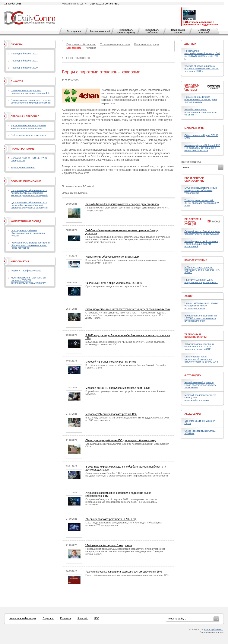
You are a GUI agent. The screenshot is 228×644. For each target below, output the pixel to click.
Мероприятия (20, 261)
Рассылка (66, 618)
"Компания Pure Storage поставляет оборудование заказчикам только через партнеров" (30, 245)
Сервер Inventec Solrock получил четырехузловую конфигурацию (202, 233)
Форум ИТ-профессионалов (26, 271)
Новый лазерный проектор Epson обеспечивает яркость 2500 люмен (200, 385)
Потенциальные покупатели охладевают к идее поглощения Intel (31, 92)
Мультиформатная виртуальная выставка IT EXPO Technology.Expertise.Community (28, 280)
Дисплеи (190, 44)
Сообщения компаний (26, 181)
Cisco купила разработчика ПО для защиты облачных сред (121, 440)
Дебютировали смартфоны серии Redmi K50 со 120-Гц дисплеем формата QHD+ (199, 347)
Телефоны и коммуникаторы (196, 336)
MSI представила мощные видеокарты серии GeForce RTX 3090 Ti (202, 270)
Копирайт (83, 618)
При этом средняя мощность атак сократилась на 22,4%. (116, 286)
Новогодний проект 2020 (24, 68)
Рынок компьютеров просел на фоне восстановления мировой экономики (31, 101)
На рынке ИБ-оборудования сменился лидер (112, 257)
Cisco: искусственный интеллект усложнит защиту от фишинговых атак (128, 309)
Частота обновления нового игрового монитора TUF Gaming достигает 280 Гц (202, 68)
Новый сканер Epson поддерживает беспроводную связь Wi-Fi (200, 112)
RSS (97, 618)
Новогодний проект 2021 (24, 61)
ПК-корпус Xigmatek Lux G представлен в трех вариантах (201, 281)
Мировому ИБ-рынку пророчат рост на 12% (111, 414)
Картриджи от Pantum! (23, 168)
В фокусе (17, 81)
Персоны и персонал (25, 116)
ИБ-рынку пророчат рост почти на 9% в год (111, 519)
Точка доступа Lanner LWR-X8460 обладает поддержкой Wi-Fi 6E (202, 203)
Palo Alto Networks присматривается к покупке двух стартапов (122, 204)
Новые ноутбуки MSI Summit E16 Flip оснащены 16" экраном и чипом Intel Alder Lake (202, 148)
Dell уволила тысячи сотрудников (29, 135)
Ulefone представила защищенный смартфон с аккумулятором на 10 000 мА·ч (201, 359)
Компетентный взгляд (26, 221)
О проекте (48, 618)
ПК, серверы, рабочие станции (193, 222)
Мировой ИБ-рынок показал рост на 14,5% (111, 362)
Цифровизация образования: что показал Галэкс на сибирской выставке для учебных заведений (29, 193)
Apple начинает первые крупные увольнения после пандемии (28, 127)
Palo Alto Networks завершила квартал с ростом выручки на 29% (124, 572)
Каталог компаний (100, 31)
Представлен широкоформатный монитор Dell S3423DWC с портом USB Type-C (202, 55)
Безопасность (79, 58)
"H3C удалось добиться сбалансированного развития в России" (28, 233)
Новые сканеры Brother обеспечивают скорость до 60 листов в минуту (201, 99)
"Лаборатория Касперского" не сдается (109, 545)
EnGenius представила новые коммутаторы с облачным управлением (201, 190)
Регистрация (74, 31)
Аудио (189, 296)
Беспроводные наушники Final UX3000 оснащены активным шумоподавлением (201, 318)
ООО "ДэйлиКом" (214, 629)
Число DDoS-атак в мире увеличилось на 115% (114, 283)
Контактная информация (22, 618)
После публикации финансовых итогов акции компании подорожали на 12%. (127, 575)
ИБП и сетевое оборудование (194, 179)
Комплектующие (196, 260)
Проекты (17, 44)
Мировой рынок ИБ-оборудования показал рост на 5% (118, 388)
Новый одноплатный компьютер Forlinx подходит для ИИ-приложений (202, 244)
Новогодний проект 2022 (24, 54)
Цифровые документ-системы (192, 87)
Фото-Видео (193, 375)
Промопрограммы (23, 149)
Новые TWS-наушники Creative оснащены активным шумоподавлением (201, 306)
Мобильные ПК (194, 128)
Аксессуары (193, 414)
